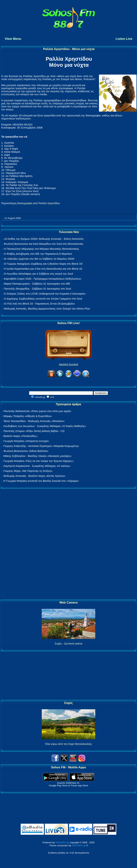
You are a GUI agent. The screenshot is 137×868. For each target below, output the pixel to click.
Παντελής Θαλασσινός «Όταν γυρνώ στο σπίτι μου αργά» (37, 411)
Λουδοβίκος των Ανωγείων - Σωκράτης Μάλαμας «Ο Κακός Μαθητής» (45, 426)
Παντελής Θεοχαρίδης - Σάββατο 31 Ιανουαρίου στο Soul (37, 289)
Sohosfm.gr (62, 842)
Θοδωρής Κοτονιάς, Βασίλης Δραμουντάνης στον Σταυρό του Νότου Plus (47, 309)
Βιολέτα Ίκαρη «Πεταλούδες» (21, 436)
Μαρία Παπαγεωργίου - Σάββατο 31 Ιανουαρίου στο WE (37, 284)
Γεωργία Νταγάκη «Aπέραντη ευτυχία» (26, 441)
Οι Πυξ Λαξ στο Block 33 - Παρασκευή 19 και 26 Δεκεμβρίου (39, 304)
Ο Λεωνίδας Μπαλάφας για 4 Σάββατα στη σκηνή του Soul (38, 274)
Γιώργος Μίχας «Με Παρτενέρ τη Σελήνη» (28, 471)
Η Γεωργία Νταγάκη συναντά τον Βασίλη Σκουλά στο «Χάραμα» (41, 481)
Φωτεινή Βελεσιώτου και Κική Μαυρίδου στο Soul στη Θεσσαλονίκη (43, 244)
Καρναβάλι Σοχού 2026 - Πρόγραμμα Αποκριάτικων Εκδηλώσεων (42, 279)
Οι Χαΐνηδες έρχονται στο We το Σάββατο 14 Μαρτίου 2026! (39, 259)
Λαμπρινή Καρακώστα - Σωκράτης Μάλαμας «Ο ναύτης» (37, 466)
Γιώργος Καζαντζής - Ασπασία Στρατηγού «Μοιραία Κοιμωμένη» (41, 446)
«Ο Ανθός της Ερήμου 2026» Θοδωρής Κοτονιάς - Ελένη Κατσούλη (44, 239)
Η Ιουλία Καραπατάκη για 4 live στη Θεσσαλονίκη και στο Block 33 (43, 269)
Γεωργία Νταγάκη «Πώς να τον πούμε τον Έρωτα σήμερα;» (39, 461)
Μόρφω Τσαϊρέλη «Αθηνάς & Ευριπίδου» (28, 416)
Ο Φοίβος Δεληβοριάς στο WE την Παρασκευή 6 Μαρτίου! (38, 254)
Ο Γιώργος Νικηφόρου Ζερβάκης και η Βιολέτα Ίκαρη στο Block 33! (43, 264)
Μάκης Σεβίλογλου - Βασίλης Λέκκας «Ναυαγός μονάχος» (37, 456)
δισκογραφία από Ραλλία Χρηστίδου (39, 203)
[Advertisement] (68, 544)
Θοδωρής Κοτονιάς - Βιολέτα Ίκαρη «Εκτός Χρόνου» (34, 476)
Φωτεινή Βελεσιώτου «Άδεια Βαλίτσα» (26, 451)
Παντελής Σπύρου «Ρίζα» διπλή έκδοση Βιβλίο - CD (34, 431)
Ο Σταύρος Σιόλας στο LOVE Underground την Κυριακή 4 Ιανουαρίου (45, 294)
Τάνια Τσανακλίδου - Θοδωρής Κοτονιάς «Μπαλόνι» (34, 421)
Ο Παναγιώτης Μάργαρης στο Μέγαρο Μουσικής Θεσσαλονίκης (41, 249)
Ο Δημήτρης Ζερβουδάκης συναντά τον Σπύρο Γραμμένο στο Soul (43, 299)
